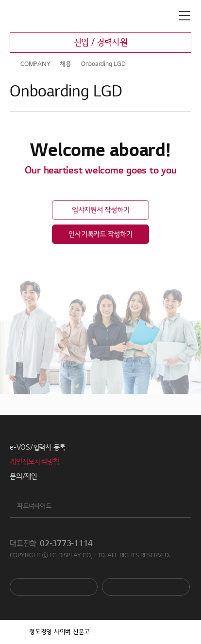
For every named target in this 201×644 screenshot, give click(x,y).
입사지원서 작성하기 (101, 211)
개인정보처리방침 (34, 462)
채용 (66, 64)
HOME (14, 64)
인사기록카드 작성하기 (100, 236)
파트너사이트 (34, 506)
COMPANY (35, 64)
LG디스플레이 (51, 16)
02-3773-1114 (66, 544)
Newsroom (146, 587)
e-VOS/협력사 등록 (38, 447)
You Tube (54, 587)
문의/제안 (24, 476)
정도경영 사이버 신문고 (59, 632)
